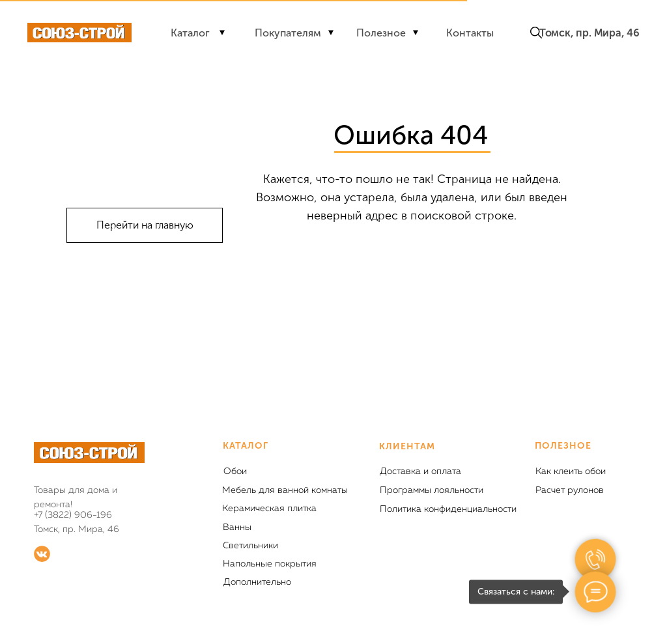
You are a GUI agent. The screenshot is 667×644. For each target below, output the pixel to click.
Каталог (190, 33)
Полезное (381, 33)
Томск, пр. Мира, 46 (589, 33)
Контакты (470, 33)
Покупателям (288, 33)
